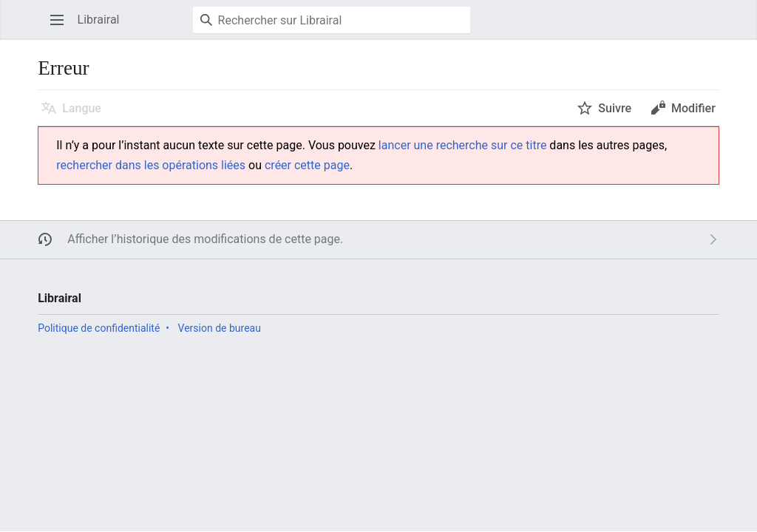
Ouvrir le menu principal (62, 27)
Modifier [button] (693, 108)
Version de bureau (220, 328)
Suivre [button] (615, 108)
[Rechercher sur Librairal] (332, 20)
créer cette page (307, 165)
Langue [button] (82, 108)
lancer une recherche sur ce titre (463, 145)
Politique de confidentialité (99, 328)
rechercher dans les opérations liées (151, 165)
